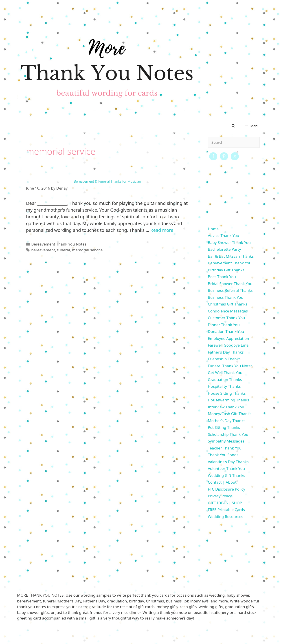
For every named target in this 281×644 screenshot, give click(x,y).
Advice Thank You (224, 236)
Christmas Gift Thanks (227, 304)
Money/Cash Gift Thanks (230, 414)
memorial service (87, 250)
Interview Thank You (226, 407)
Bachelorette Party (224, 249)
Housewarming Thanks (228, 400)
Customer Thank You (226, 318)
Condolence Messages (228, 311)
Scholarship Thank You (228, 434)
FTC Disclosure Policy (226, 489)
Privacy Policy (220, 496)
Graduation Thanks (225, 380)
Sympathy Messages (226, 441)
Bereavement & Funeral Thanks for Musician (108, 181)
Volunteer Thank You (226, 468)
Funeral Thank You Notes (230, 366)
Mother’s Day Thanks (227, 421)
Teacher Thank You (225, 448)
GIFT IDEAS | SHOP (225, 503)
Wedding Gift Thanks (226, 475)
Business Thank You (226, 297)
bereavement (43, 250)
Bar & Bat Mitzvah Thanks (231, 256)
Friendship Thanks (224, 359)
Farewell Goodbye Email (229, 345)
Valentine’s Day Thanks (228, 462)
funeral (63, 250)
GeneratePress (176, 637)
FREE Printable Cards (226, 510)
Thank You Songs (223, 455)
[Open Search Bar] (233, 126)
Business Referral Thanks (230, 290)
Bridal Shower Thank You (230, 284)
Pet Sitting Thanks (224, 427)
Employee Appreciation (228, 338)
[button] (252, 126)
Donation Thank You (226, 331)
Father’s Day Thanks (226, 352)
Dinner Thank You (224, 325)
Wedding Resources (225, 517)
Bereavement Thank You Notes (59, 244)
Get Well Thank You (225, 373)
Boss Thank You (222, 277)
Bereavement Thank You (230, 263)
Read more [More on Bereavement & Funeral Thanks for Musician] (162, 230)
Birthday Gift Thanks (226, 270)
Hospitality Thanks (224, 386)
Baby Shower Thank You (229, 242)
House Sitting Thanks (227, 393)
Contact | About (222, 482)
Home (213, 229)
